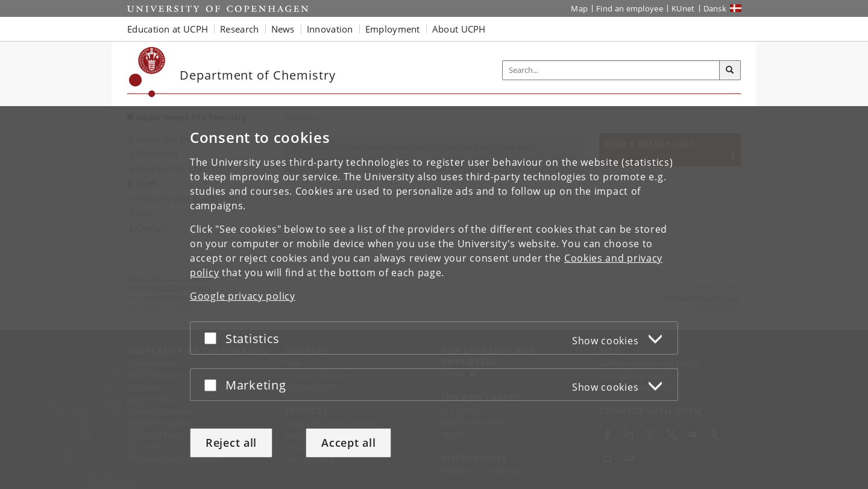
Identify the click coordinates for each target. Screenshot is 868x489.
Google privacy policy (243, 296)
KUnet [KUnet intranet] (683, 8)
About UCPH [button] (459, 29)
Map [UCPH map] (579, 8)
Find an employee (630, 8)
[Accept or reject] (213, 338)
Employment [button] (393, 29)
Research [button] (239, 29)
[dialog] (434, 298)
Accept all (348, 443)
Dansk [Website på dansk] (715, 8)
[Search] (730, 71)
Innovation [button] (330, 29)
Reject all (231, 443)
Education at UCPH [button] (168, 29)
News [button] (283, 29)
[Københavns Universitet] (147, 72)
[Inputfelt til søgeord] (611, 70)
